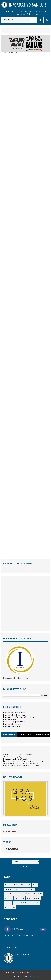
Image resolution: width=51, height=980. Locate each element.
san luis (25, 885)
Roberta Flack (10, 759)
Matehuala (34, 898)
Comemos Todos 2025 (14, 754)
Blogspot (35, 977)
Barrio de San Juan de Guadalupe (19, 717)
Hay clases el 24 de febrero (16, 766)
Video (8, 898)
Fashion (19, 898)
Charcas (24, 894)
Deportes (11, 894)
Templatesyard (37, 973)
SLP (35, 885)
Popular (26, 735)
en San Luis (11, 885)
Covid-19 (37, 894)
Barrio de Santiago (12, 724)
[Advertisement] (26, 603)
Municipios (11, 889)
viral (8, 903)
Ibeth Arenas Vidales (26, 903)
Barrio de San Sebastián (14, 715)
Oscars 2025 (9, 757)
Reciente (9, 735)
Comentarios (42, 735)
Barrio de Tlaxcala (11, 720)
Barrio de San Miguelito (14, 713)
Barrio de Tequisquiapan (14, 722)
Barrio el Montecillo (12, 726)
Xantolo (10, 907)
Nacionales (27, 889)
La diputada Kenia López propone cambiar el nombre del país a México (24, 762)
